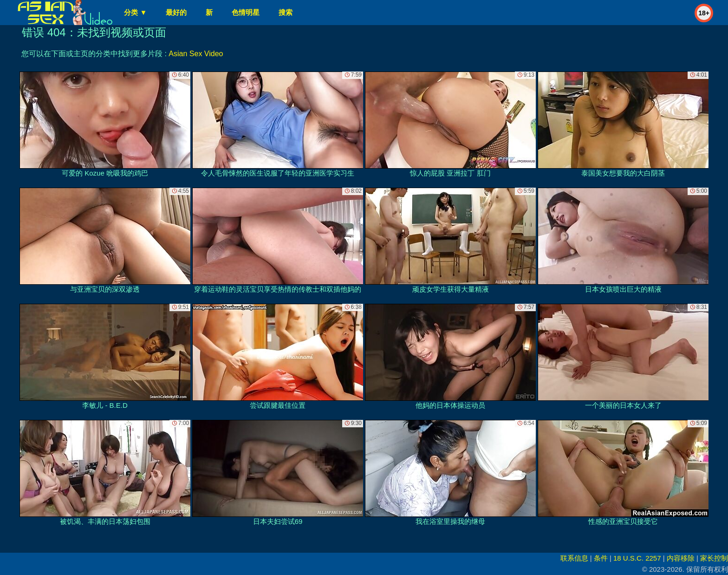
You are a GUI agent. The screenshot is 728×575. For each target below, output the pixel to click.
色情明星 (246, 12)
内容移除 (681, 558)
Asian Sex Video (196, 54)
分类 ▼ (135, 12)
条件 (601, 558)
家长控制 (714, 558)
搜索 (286, 12)
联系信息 (574, 558)
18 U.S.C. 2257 (637, 558)
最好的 (176, 12)
